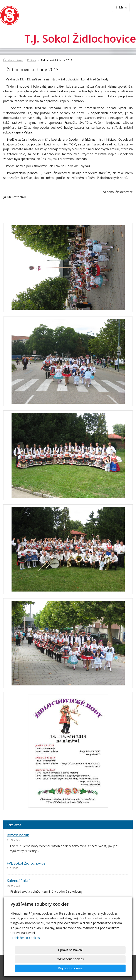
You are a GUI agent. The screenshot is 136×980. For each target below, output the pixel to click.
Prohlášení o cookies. (25, 956)
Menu (121, 7)
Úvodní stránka (13, 60)
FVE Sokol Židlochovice (26, 863)
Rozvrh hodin (18, 835)
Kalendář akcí (18, 881)
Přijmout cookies (109, 968)
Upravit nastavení (37, 968)
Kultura (32, 60)
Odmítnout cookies (73, 968)
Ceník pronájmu (20, 904)
